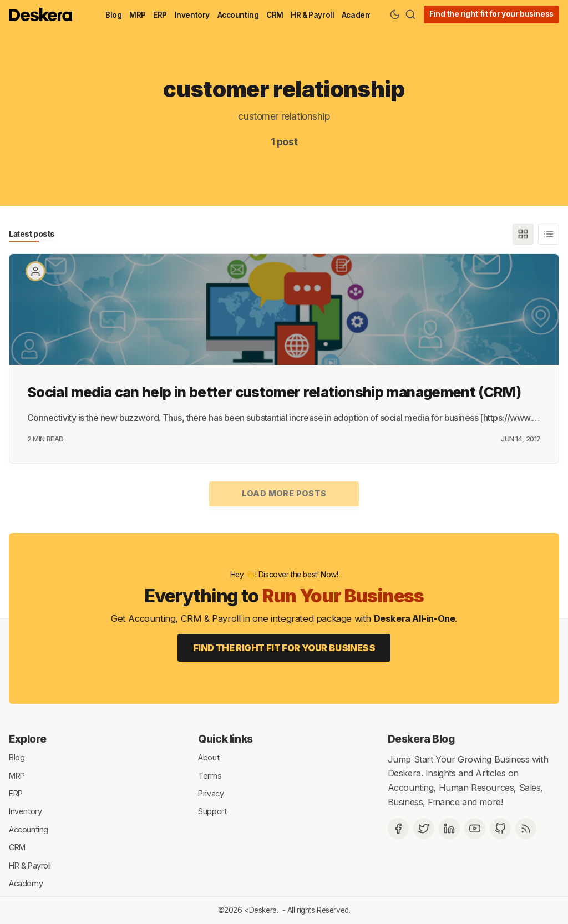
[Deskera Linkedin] (449, 829)
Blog (113, 15)
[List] (549, 234)
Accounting (238, 15)
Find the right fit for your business (491, 14)
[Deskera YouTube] (475, 829)
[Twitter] (424, 829)
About (209, 757)
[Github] (500, 829)
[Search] (410, 14)
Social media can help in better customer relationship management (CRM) (274, 392)
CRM (275, 15)
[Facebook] (398, 829)
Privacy (211, 793)
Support (212, 811)
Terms (210, 775)
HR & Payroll (312, 15)
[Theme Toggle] (395, 14)
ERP (160, 15)
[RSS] (526, 829)
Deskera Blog (421, 739)
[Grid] (523, 234)
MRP (138, 15)
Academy (359, 15)
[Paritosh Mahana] (35, 271)
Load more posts (284, 493)
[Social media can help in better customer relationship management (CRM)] (284, 309)
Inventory (192, 15)
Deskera (263, 910)
